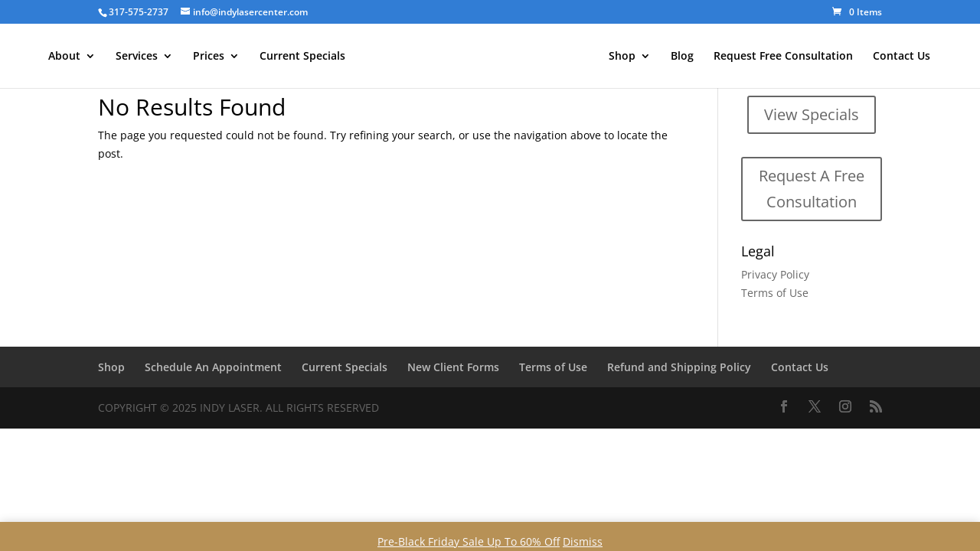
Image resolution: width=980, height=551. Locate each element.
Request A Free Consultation (812, 189)
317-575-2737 (139, 12)
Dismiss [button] (583, 541)
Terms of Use (775, 293)
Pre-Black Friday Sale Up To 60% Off (469, 541)
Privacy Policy (775, 274)
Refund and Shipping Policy (679, 367)
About (64, 57)
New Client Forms (453, 367)
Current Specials (302, 57)
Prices (209, 57)
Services (137, 57)
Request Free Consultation (783, 57)
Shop (622, 57)
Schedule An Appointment (213, 367)
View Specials (812, 114)
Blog (682, 57)
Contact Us (902, 57)
